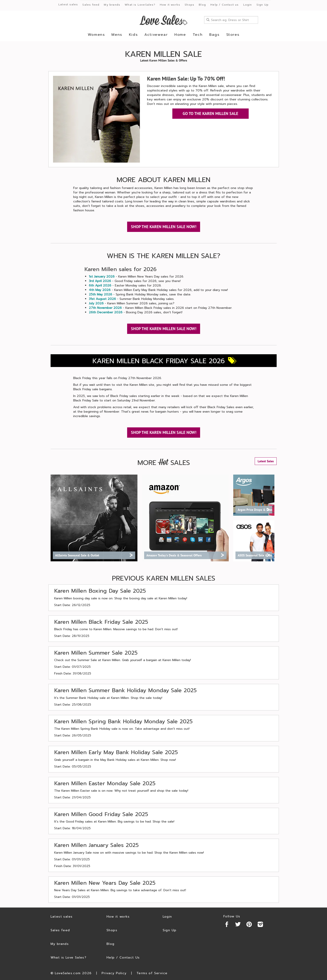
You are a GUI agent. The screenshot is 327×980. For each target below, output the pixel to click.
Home (180, 35)
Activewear (156, 35)
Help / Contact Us (123, 958)
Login (248, 5)
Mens (117, 35)
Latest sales (68, 4)
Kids (133, 35)
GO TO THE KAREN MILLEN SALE (210, 113)
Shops (189, 5)
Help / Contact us (224, 5)
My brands (112, 5)
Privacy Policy (114, 973)
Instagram (260, 924)
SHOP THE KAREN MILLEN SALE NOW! (164, 227)
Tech (198, 35)
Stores (233, 35)
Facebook (227, 924)
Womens (96, 35)
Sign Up (263, 5)
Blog (202, 5)
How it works (170, 5)
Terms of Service (152, 973)
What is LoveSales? (140, 5)
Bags (214, 35)
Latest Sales (266, 461)
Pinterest (249, 924)
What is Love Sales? (69, 958)
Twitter (238, 924)
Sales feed (91, 5)
